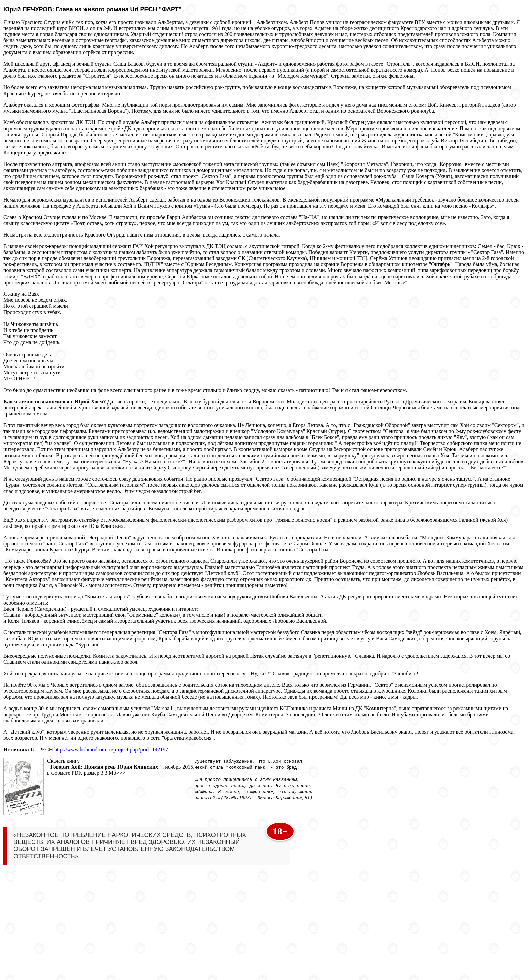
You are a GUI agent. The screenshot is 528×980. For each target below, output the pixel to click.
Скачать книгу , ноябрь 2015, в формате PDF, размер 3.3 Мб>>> (121, 767)
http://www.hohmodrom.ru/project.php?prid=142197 (111, 749)
